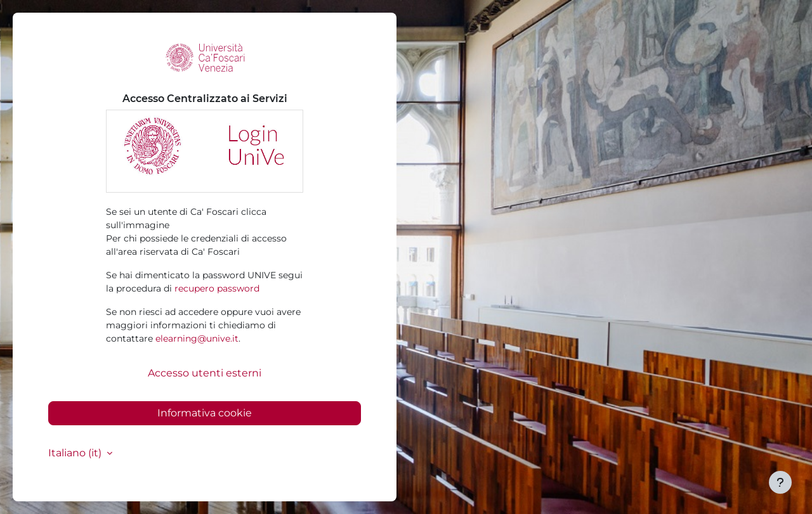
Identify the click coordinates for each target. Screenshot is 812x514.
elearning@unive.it (197, 338)
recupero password (217, 288)
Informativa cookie (205, 413)
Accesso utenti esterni (205, 373)
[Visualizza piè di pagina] (780, 482)
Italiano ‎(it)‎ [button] (76, 453)
